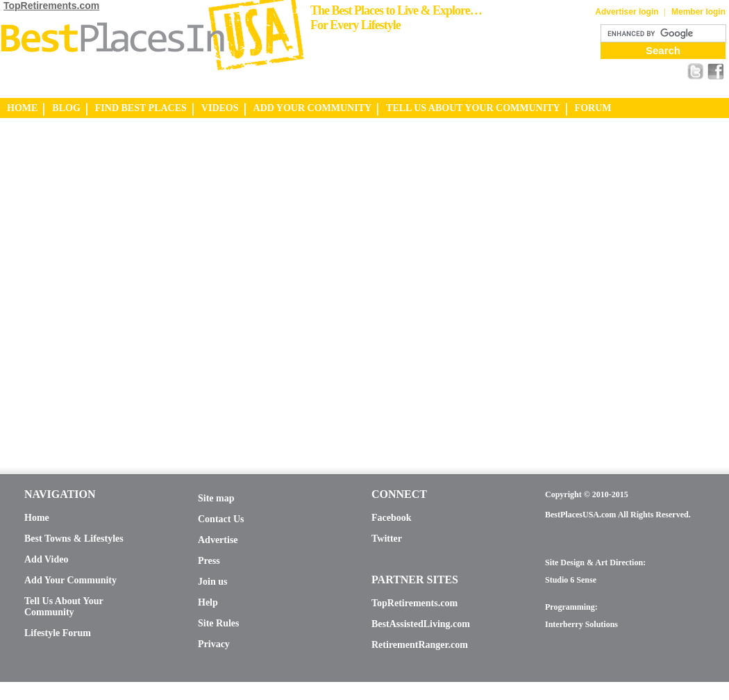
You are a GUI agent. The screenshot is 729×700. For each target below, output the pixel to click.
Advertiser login (627, 12)
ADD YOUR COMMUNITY (313, 108)
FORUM (593, 108)
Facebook (392, 518)
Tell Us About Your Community (64, 607)
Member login (698, 12)
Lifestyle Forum (58, 633)
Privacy (214, 644)
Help (208, 602)
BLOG (66, 108)
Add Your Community (70, 580)
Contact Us (221, 519)
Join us (212, 582)
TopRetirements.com (51, 6)
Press (209, 561)
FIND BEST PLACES (141, 108)
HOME (22, 108)
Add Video (46, 559)
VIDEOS (220, 108)
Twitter (387, 539)
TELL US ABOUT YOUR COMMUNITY (473, 108)
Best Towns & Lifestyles (74, 539)
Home (37, 518)
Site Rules (219, 623)
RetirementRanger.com (420, 645)
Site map (216, 498)
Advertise (218, 540)
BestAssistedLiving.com (421, 624)
